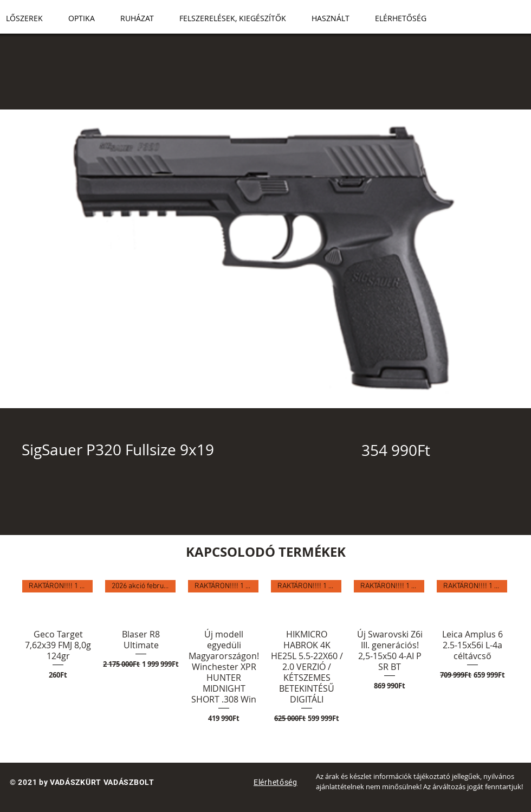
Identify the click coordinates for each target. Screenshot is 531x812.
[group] (265, 652)
